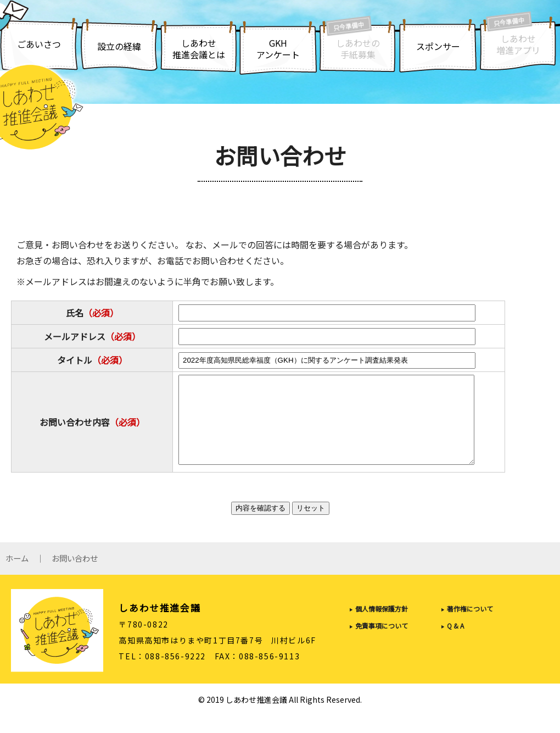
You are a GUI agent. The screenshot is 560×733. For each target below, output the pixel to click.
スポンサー (438, 46)
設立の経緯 (119, 46)
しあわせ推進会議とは (199, 49)
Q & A (455, 643)
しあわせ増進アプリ (518, 44)
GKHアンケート (278, 49)
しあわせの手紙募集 (358, 49)
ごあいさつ (39, 44)
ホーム (17, 576)
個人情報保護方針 (382, 626)
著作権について (470, 626)
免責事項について (382, 643)
